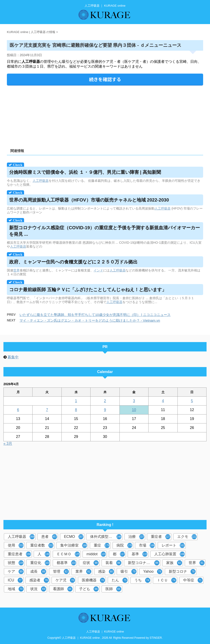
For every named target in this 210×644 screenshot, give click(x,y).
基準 (140, 554)
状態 (16, 563)
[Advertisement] (105, 115)
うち (142, 580)
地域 (16, 589)
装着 (113, 563)
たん (120, 580)
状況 (38, 589)
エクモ (187, 537)
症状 (91, 563)
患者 (49, 537)
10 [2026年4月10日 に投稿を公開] (134, 410)
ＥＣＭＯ (68, 554)
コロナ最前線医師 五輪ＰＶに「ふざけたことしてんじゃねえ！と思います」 (88, 290)
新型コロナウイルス (144, 563)
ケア (16, 572)
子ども (89, 589)
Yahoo (153, 572)
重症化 (40, 563)
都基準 (66, 563)
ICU (15, 580)
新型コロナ (182, 572)
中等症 (193, 580)
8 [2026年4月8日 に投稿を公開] (76, 410)
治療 (136, 537)
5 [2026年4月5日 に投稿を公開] (192, 401)
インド (98, 270)
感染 (106, 572)
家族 (174, 563)
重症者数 (42, 545)
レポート (173, 545)
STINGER (156, 638)
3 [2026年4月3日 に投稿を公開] (134, 401)
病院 (124, 545)
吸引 (128, 572)
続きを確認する (105, 79)
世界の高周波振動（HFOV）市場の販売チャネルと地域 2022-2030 (89, 200)
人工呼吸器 (41, 181)
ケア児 (65, 580)
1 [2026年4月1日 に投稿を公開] (76, 401)
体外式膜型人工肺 (106, 537)
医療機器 (93, 580)
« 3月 (8, 444)
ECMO (74, 537)
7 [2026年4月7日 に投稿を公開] (47, 410)
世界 (17, 270)
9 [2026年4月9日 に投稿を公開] (105, 410)
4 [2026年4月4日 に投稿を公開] (163, 401)
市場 (147, 545)
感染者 (39, 580)
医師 (113, 589)
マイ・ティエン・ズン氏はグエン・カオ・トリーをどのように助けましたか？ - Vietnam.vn (90, 320)
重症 (102, 545)
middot (96, 554)
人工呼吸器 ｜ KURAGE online (105, 632)
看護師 (63, 589)
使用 (16, 545)
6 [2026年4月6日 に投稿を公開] (18, 410)
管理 (61, 572)
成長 (38, 572)
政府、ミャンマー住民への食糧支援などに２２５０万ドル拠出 (73, 262)
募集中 (13, 357)
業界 (83, 572)
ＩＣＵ (167, 580)
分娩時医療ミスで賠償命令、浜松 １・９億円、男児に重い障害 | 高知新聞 (85, 172)
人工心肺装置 (170, 554)
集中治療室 (74, 545)
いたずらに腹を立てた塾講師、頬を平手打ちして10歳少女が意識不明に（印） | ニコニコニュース (95, 315)
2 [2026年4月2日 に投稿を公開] (105, 401)
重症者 (161, 537)
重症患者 (19, 554)
